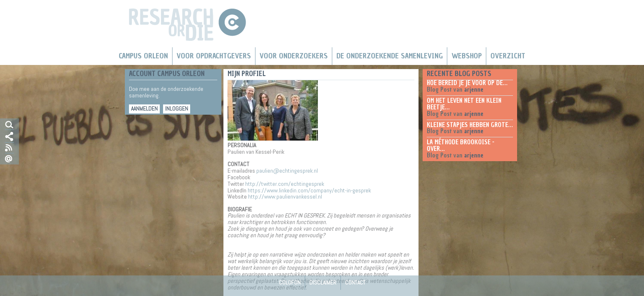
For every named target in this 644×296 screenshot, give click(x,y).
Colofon (290, 282)
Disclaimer (323, 282)
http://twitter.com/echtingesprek (285, 184)
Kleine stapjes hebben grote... (470, 125)
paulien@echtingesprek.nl (287, 171)
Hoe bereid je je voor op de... (467, 83)
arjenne (474, 90)
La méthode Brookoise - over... (461, 146)
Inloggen (177, 109)
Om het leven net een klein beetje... (464, 104)
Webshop (467, 56)
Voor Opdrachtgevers (214, 56)
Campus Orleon (143, 56)
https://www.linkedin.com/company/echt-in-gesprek (309, 190)
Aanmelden (144, 109)
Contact (355, 282)
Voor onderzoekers (294, 56)
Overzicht (508, 56)
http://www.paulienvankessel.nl (285, 197)
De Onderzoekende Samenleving (390, 56)
